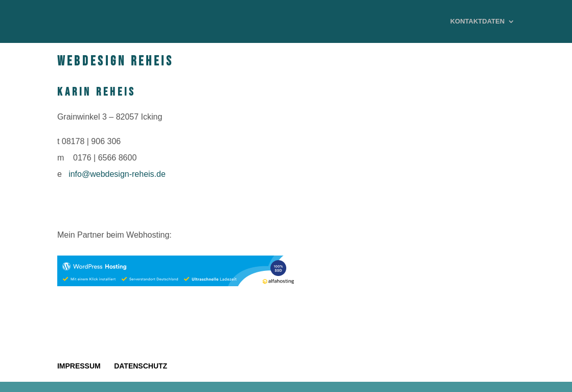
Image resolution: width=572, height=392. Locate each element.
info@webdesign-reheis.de (117, 174)
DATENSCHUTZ (141, 366)
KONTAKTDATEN (477, 21)
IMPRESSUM (79, 366)
